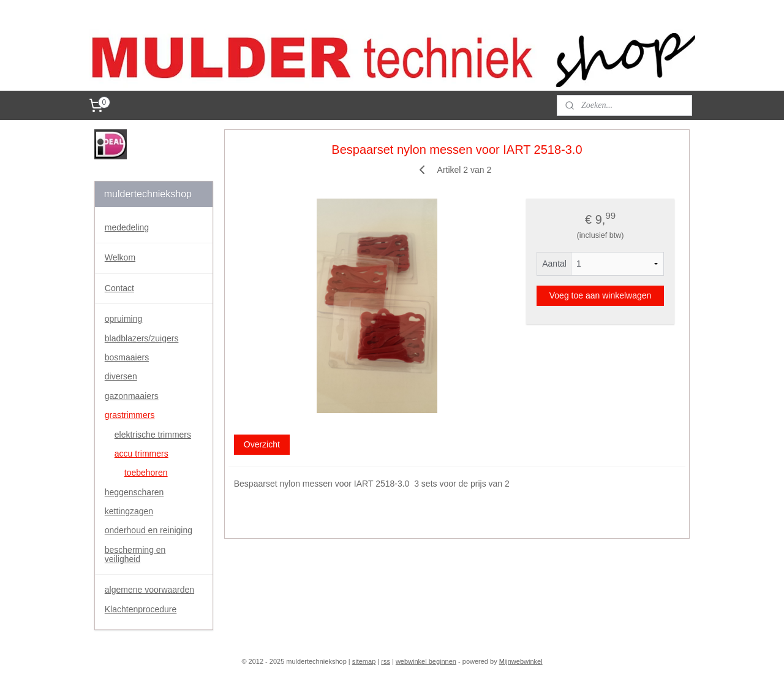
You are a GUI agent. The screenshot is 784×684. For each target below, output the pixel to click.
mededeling (127, 227)
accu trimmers (141, 454)
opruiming (123, 319)
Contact (119, 288)
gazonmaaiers (132, 396)
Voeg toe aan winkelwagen (601, 295)
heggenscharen (134, 492)
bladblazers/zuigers (142, 338)
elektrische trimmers (153, 435)
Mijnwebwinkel (521, 661)
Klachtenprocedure (141, 609)
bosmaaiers (127, 357)
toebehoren (146, 473)
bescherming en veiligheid (135, 554)
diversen (121, 376)
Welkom (120, 257)
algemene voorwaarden (149, 590)
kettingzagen (129, 511)
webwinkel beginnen (426, 661)
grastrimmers (130, 415)
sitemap (364, 661)
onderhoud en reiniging (149, 530)
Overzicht (262, 444)
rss (386, 661)
